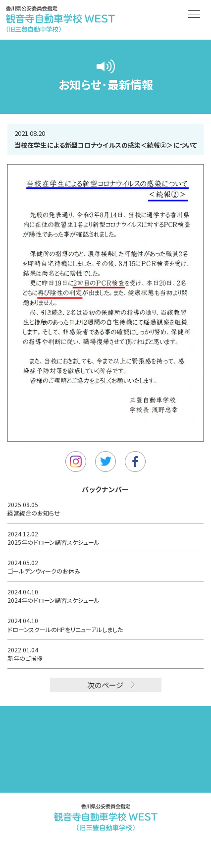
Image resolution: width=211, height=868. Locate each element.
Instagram (76, 462)
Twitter (105, 462)
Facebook (135, 462)
